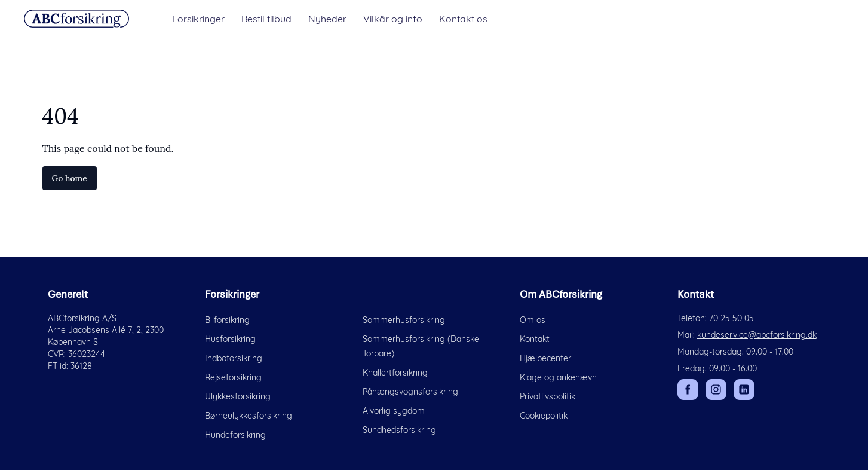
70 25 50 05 (731, 318)
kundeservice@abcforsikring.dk (757, 335)
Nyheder (327, 19)
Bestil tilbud (266, 19)
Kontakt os (463, 19)
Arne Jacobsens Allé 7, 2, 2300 (106, 330)
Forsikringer (198, 19)
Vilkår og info (393, 19)
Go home (70, 178)
